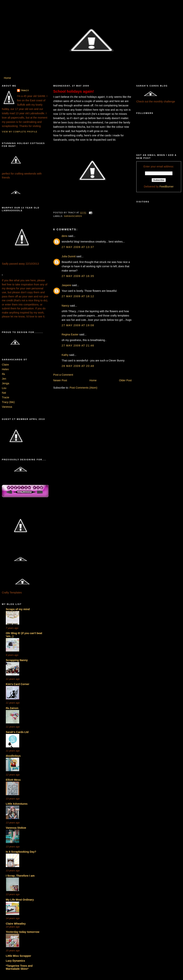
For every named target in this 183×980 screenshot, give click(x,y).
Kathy (65, 355)
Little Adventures (17, 804)
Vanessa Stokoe (16, 828)
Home (7, 78)
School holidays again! (74, 91)
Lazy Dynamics (15, 961)
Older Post (125, 380)
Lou (4, 388)
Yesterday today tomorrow (23, 932)
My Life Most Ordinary (20, 900)
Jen (4, 379)
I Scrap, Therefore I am (20, 876)
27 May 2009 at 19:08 (78, 325)
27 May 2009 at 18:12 (78, 296)
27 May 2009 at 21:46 (78, 346)
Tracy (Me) (8, 402)
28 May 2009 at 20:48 (78, 366)
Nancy (65, 306)
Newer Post (60, 380)
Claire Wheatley (16, 924)
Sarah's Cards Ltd (17, 732)
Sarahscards (73, 216)
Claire (5, 365)
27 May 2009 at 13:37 (78, 247)
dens (65, 236)
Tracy (25, 90)
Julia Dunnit (69, 256)
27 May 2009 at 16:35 (78, 276)
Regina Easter (70, 334)
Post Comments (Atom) (83, 388)
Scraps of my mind (18, 609)
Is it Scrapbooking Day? (21, 852)
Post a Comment (63, 375)
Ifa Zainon (12, 708)
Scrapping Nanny (17, 660)
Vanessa (7, 407)
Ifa (3, 374)
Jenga (6, 383)
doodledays (13, 756)
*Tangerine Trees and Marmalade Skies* (19, 967)
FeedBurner (167, 187)
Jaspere (66, 285)
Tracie (6, 397)
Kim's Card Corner (18, 684)
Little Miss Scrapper (18, 956)
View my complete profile (20, 132)
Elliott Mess (13, 780)
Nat (4, 393)
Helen (5, 369)
